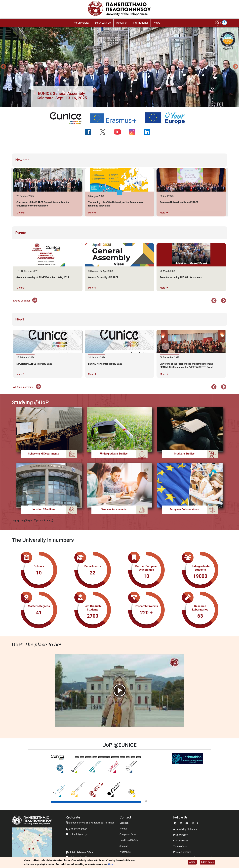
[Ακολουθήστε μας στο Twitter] (105, 132)
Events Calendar (25, 301)
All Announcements (27, 387)
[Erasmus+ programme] (115, 118)
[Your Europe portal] (167, 118)
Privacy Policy (180, 835)
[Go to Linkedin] (199, 823)
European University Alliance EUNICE (179, 202)
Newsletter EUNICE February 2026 (34, 364)
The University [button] (81, 23)
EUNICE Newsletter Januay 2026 (105, 364)
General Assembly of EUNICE (103, 277)
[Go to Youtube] (187, 823)
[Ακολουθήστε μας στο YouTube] (119, 132)
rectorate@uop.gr (78, 834)
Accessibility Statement (185, 829)
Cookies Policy (181, 841)
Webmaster (125, 852)
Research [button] (122, 23)
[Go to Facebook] (176, 823)
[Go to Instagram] (193, 823)
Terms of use (180, 846)
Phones (123, 829)
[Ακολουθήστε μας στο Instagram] (134, 132)
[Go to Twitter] (181, 823)
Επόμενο (224, 301)
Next (236, 67)
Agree (192, 862)
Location (124, 823)
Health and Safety (129, 840)
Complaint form (128, 834)
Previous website (182, 852)
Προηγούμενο (3, 67)
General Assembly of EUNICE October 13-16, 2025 (43, 277)
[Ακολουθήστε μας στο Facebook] (90, 132)
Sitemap (124, 846)
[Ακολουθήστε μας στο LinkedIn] (149, 132)
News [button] (157, 23)
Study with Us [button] (103, 23)
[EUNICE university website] (68, 118)
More (20, 213)
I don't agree (207, 862)
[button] (62, 96)
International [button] (140, 23)
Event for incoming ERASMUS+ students (181, 277)
